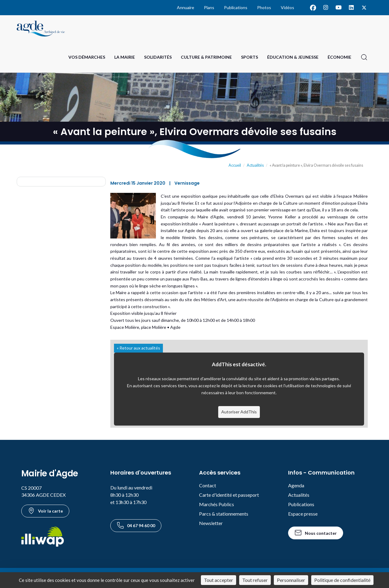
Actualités (255, 165)
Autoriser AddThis (239, 412)
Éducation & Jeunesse (293, 57)
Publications (236, 7)
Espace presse (303, 514)
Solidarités (158, 57)
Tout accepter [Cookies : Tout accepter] (219, 580)
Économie (339, 57)
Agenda (296, 485)
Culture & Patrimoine (206, 57)
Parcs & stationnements (224, 514)
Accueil (235, 165)
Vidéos (287, 7)
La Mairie (125, 57)
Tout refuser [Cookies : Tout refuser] (255, 580)
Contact (208, 485)
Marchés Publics (217, 504)
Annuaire (186, 7)
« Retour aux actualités (138, 348)
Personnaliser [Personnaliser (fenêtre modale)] (291, 580)
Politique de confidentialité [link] (342, 580)
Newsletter (211, 523)
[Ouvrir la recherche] (364, 57)
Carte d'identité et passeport (229, 495)
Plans (209, 7)
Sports (250, 57)
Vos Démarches (87, 57)
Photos (264, 7)
